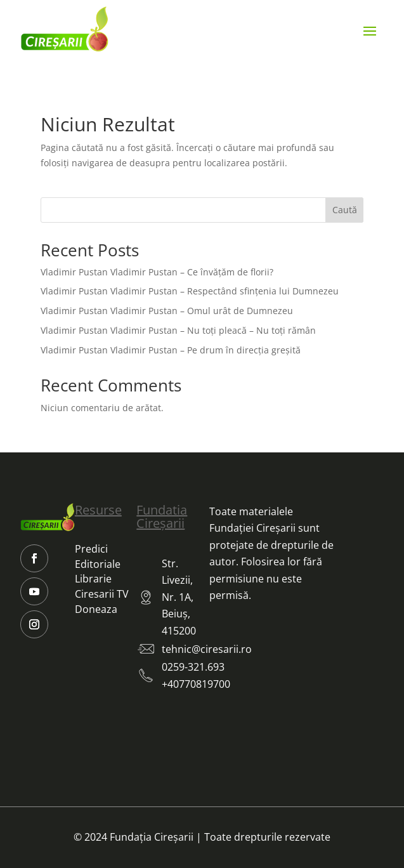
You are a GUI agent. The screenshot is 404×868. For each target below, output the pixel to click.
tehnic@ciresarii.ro (207, 649)
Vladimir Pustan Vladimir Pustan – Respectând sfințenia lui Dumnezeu (190, 291)
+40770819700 (196, 684)
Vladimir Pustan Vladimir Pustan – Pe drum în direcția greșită (171, 350)
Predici (91, 549)
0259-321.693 (193, 667)
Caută (345, 210)
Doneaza (96, 609)
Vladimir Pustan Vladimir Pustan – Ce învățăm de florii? (157, 272)
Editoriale (98, 564)
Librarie (93, 579)
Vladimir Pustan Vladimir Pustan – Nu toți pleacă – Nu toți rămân (178, 330)
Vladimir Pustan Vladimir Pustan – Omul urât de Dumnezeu (167, 311)
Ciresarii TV (102, 594)
